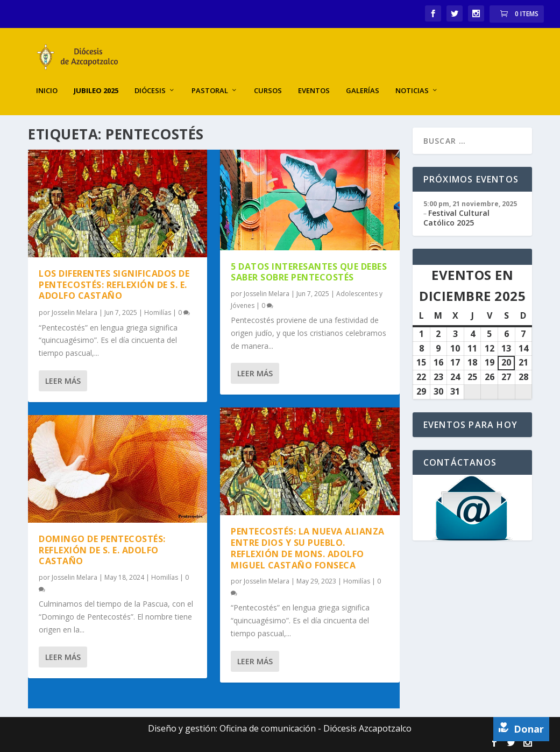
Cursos (268, 80)
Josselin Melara (75, 311)
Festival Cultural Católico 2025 (456, 217)
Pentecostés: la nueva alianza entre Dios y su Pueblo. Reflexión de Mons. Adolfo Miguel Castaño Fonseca (308, 547)
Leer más (63, 380)
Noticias (412, 80)
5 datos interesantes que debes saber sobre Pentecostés (309, 270)
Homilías (158, 311)
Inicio (47, 80)
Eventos (314, 80)
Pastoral (210, 80)
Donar (521, 729)
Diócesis (150, 80)
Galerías (363, 80)
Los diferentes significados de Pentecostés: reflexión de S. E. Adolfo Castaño (114, 284)
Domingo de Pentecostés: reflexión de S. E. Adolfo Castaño (102, 549)
